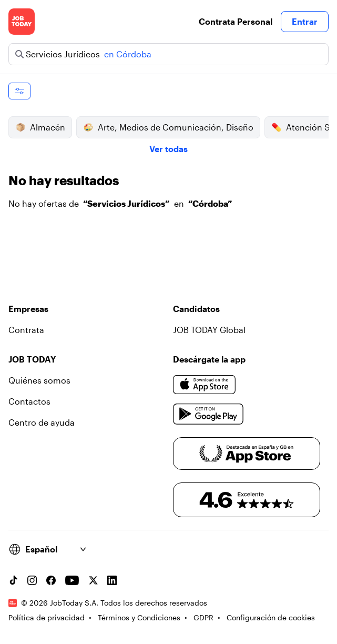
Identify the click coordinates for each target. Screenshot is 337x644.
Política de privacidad (47, 617)
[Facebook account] (51, 580)
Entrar (305, 21)
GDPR (203, 617)
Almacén (40, 127)
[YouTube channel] (72, 580)
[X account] (93, 580)
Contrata (26, 330)
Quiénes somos (39, 380)
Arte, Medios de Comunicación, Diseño (168, 127)
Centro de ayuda (42, 422)
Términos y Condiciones (139, 617)
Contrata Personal (236, 21)
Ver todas (168, 149)
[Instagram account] (32, 580)
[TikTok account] (13, 580)
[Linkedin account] (112, 580)
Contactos (29, 401)
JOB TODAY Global (209, 330)
